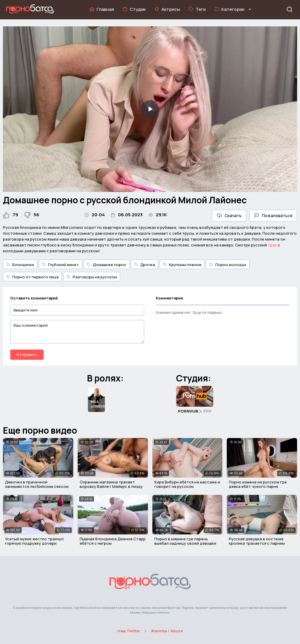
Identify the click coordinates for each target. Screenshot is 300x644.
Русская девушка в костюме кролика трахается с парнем (257, 541)
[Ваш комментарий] (77, 332)
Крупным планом (182, 265)
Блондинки (20, 265)
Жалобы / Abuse (167, 631)
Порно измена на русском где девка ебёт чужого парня (258, 484)
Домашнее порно (106, 265)
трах (272, 245)
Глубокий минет (60, 265)
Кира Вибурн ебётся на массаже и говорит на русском (187, 484)
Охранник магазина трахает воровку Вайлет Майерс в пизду (111, 484)
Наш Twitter (129, 631)
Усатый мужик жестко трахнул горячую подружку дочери (34, 541)
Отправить (27, 355)
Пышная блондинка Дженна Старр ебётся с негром (113, 541)
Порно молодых (228, 265)
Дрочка (145, 265)
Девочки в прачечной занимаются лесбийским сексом (37, 484)
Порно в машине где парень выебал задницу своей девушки (185, 541)
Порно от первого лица (32, 277)
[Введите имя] (77, 310)
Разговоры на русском (92, 277)
